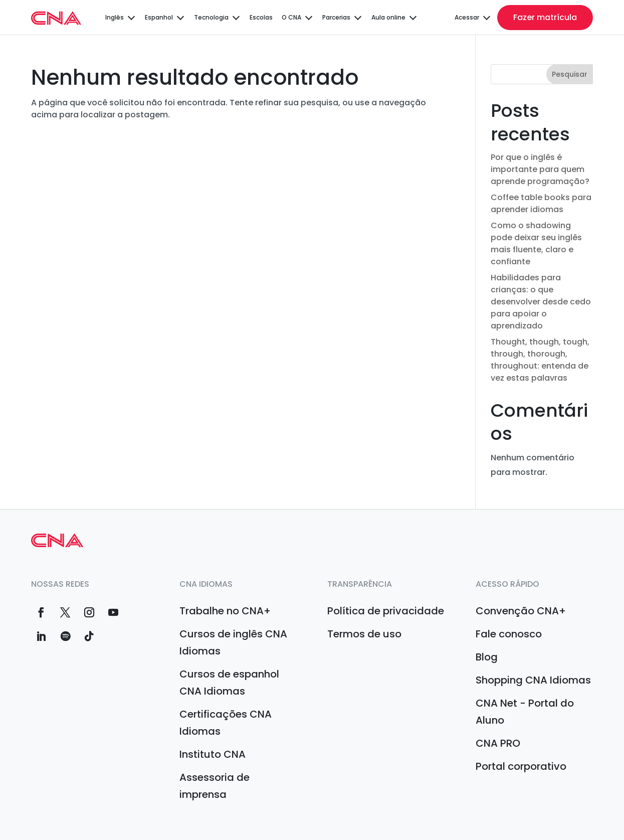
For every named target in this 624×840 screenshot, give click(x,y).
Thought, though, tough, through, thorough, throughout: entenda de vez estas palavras (540, 360)
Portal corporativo (521, 766)
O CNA (291, 17)
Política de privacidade (386, 611)
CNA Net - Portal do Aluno (525, 712)
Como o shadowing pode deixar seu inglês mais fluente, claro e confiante (536, 243)
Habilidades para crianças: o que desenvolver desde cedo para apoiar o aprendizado (541, 302)
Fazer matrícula (545, 17)
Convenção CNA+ (521, 611)
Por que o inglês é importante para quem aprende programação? (540, 169)
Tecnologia (211, 17)
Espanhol (159, 17)
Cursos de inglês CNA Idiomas (233, 642)
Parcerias (336, 17)
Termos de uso (364, 634)
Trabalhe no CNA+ (225, 611)
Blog (487, 657)
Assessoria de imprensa (215, 786)
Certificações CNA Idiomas (226, 723)
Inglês (115, 17)
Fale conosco (509, 634)
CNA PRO (498, 743)
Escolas (261, 17)
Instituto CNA (213, 754)
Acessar (467, 17)
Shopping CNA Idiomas (533, 680)
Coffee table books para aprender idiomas (541, 203)
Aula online (388, 17)
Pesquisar (570, 74)
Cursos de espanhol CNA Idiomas (229, 683)
